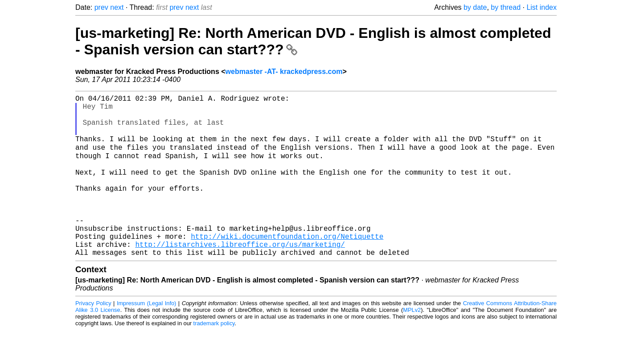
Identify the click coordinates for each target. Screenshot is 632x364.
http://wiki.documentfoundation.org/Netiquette (287, 266)
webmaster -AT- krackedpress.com (284, 72)
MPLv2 (412, 344)
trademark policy (214, 357)
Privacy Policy (93, 337)
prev (101, 7)
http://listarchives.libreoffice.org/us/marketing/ (240, 276)
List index (542, 7)
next (117, 7)
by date (475, 7)
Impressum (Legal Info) (146, 337)
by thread (506, 7)
